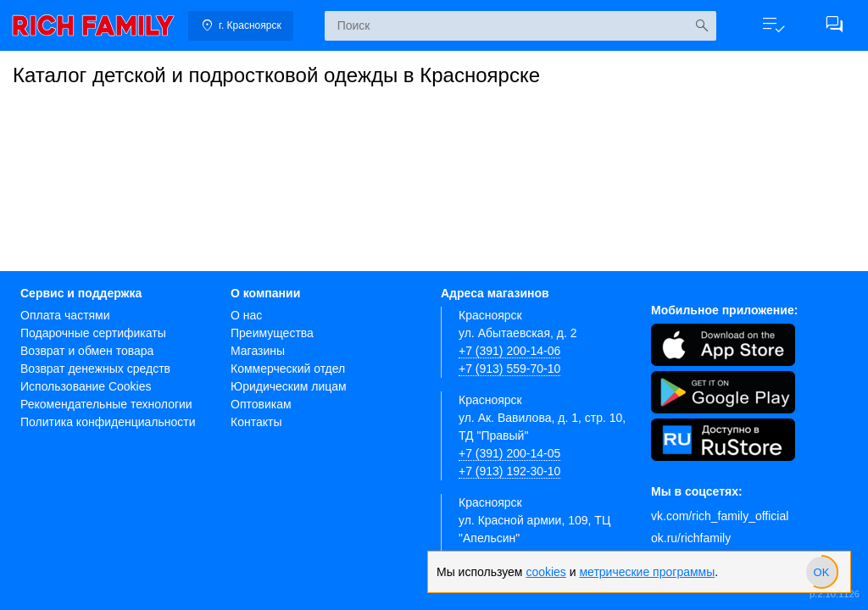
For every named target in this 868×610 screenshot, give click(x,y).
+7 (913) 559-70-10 (509, 369)
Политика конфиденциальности (108, 422)
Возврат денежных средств (95, 369)
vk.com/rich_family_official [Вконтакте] (720, 516)
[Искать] (701, 26)
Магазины (258, 351)
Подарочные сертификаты (93, 333)
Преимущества (272, 333)
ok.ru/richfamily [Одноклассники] (691, 538)
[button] (773, 25)
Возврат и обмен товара (87, 351)
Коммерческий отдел (288, 369)
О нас (246, 315)
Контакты (256, 422)
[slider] (821, 572)
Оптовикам (261, 404)
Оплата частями (65, 315)
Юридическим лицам (289, 386)
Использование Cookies (86, 386)
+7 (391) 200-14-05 (509, 453)
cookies (545, 572)
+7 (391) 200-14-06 (509, 351)
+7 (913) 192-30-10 (509, 471)
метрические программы (647, 572)
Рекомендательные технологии (106, 404)
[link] (93, 25)
